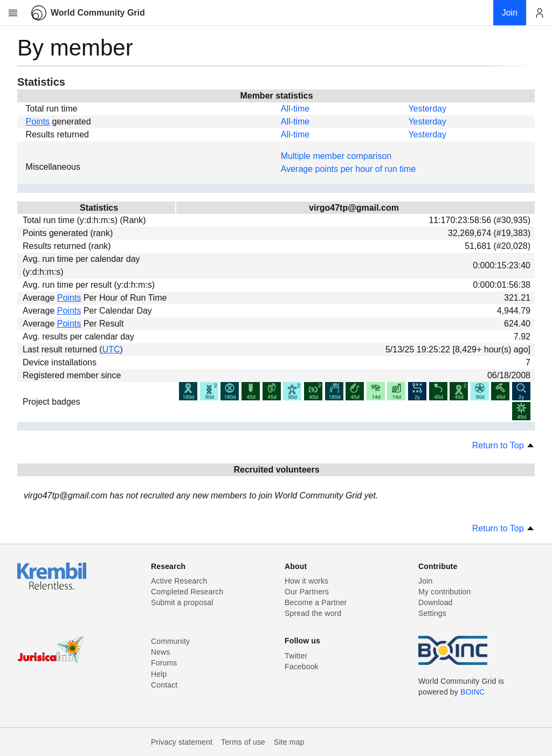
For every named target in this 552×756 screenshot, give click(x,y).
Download (436, 602)
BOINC (472, 692)
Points (38, 122)
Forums (164, 663)
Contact (164, 685)
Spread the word (313, 613)
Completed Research (187, 592)
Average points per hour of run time (349, 169)
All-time (295, 109)
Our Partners (307, 592)
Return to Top (503, 445)
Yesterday (427, 109)
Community (170, 641)
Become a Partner (316, 602)
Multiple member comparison (336, 156)
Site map (289, 742)
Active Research (179, 581)
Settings (432, 613)
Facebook (302, 667)
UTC (111, 349)
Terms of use (243, 742)
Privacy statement (182, 742)
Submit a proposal (182, 602)
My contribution (444, 592)
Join (425, 581)
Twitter (296, 656)
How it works (306, 581)
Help (159, 674)
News (161, 652)
